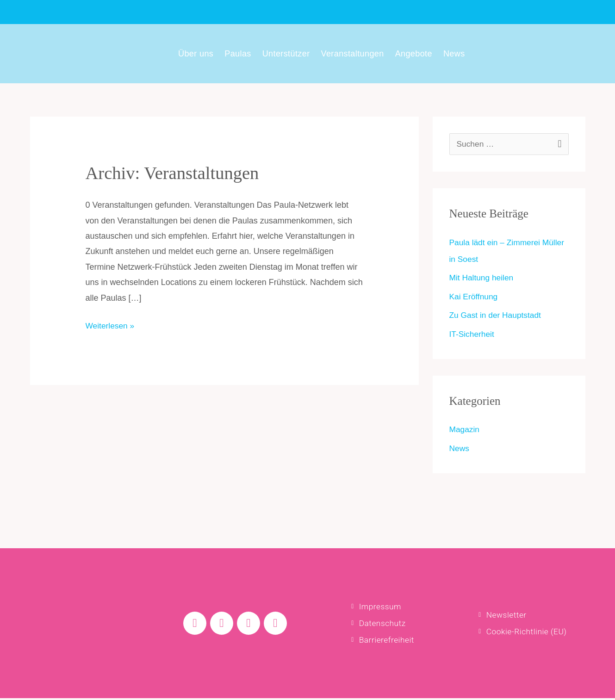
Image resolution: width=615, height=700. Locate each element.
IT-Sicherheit (473, 334)
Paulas (238, 54)
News (454, 54)
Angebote (414, 54)
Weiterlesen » (111, 324)
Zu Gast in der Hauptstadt (497, 315)
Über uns (196, 54)
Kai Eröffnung (475, 297)
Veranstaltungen (353, 54)
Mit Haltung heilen (483, 278)
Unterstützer (286, 54)
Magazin (465, 429)
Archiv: (176, 173)
